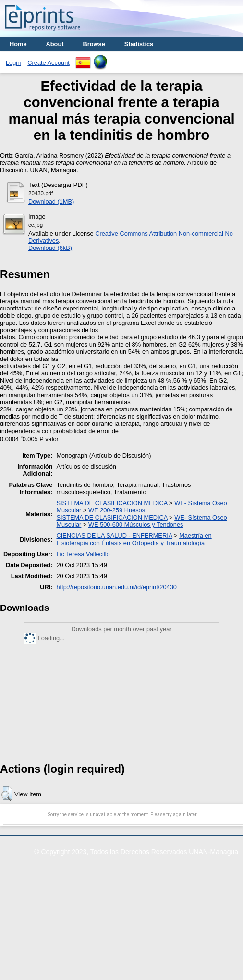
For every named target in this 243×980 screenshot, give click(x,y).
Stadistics (139, 44)
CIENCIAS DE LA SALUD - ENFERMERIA (114, 536)
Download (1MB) (51, 202)
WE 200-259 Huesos (117, 510)
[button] (7, 794)
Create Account (49, 63)
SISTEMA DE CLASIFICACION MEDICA (112, 503)
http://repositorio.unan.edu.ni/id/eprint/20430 (116, 587)
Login (13, 63)
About (55, 44)
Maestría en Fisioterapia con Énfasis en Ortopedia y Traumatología (134, 539)
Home (18, 44)
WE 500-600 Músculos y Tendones (136, 525)
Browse (94, 44)
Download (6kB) (50, 248)
